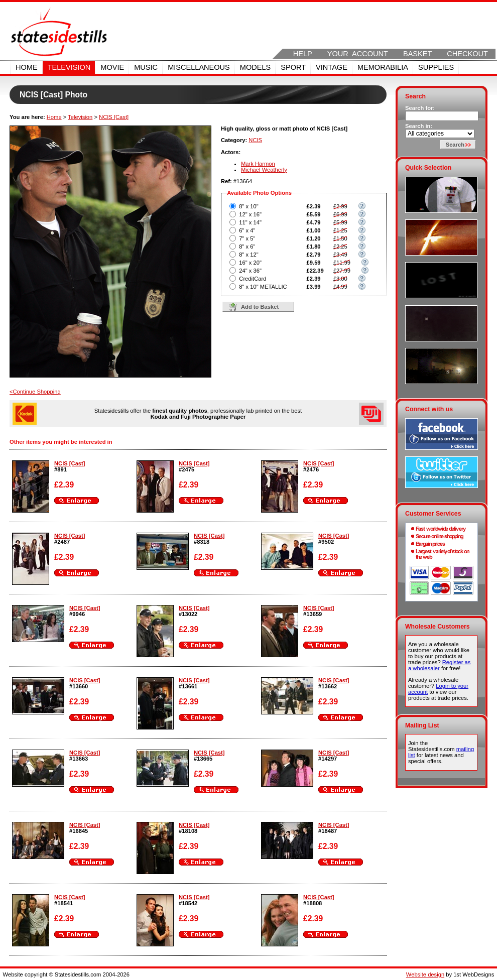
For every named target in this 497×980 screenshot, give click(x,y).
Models (255, 67)
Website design (425, 974)
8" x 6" (247, 247)
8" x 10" (248, 206)
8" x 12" (248, 255)
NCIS (255, 140)
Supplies (436, 67)
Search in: (419, 126)
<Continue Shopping (35, 392)
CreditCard (253, 279)
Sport (293, 67)
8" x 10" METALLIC (263, 287)
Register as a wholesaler (439, 665)
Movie (112, 67)
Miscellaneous (199, 67)
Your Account (358, 54)
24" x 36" (250, 271)
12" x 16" (250, 214)
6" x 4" (247, 230)
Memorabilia (383, 67)
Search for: (420, 108)
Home (27, 67)
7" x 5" (247, 238)
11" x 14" (250, 222)
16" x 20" (250, 263)
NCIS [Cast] (114, 117)
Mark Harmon (258, 164)
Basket (417, 54)
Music (146, 67)
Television (69, 67)
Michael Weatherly (264, 170)
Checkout (467, 54)
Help (303, 54)
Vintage (332, 67)
